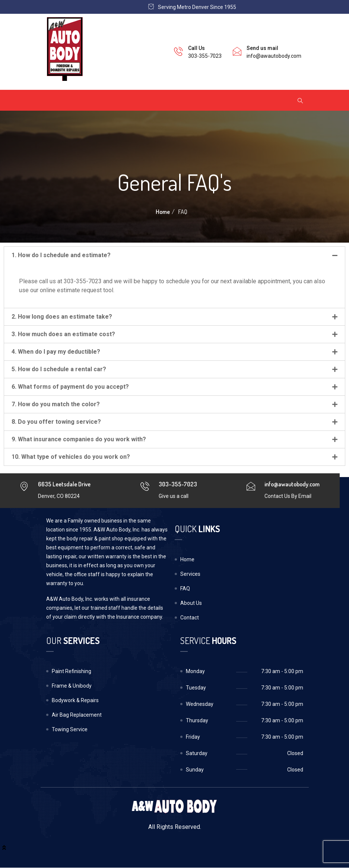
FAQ (185, 588)
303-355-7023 (205, 56)
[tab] (174, 255)
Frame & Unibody (72, 686)
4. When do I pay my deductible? (56, 352)
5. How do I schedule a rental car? (59, 369)
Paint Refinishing (72, 671)
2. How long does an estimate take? (62, 317)
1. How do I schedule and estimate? (61, 255)
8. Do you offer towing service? (56, 422)
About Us (191, 603)
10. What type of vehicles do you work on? (71, 457)
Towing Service (70, 729)
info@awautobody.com (274, 56)
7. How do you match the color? (56, 404)
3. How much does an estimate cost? (63, 334)
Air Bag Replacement (77, 715)
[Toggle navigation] (56, 100)
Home (163, 212)
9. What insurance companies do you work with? (79, 439)
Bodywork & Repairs (75, 700)
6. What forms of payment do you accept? (70, 387)
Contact (190, 618)
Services (190, 574)
